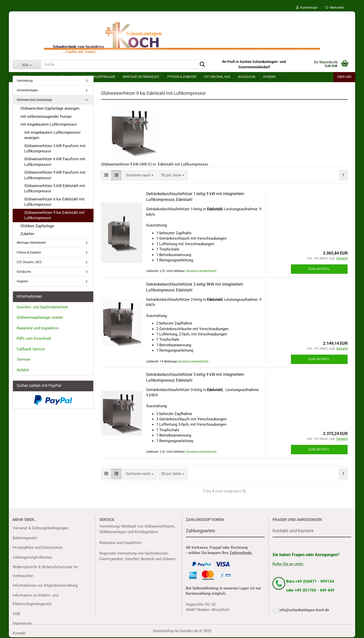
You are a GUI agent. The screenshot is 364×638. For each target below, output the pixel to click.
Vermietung (25, 81)
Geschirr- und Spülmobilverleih (42, 307)
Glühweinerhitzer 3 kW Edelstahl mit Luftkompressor (55, 188)
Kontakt (19, 633)
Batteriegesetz (25, 538)
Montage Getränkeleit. (32, 243)
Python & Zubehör (29, 253)
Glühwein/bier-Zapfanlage (34, 100)
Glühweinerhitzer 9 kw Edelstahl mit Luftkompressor (54, 215)
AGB (16, 614)
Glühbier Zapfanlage (37, 226)
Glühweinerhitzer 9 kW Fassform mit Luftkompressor (55, 175)
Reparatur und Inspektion (38, 328)
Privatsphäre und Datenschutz (38, 548)
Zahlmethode (241, 553)
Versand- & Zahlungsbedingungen (41, 528)
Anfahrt (23, 370)
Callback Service (31, 349)
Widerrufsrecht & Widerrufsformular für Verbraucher (45, 571)
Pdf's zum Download (34, 338)
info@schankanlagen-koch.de (304, 610)
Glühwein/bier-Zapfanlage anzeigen (50, 108)
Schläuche (24, 272)
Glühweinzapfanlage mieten (40, 317)
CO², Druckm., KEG (29, 262)
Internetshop (164, 631)
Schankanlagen (27, 90)
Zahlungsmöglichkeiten (32, 557)
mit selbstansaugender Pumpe (46, 117)
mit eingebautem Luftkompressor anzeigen (52, 135)
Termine (24, 359)
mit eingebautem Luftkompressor (49, 124)
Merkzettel (335, 8)
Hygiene (22, 281)
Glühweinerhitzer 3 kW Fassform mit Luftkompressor (55, 149)
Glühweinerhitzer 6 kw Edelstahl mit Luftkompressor (54, 202)
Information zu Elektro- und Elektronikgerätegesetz (36, 600)
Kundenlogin (307, 8)
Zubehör (27, 234)
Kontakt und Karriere (293, 531)
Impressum (22, 623)
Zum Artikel (319, 269)
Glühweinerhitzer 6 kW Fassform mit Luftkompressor (55, 162)
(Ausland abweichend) (201, 271)
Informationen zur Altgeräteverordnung (45, 585)
